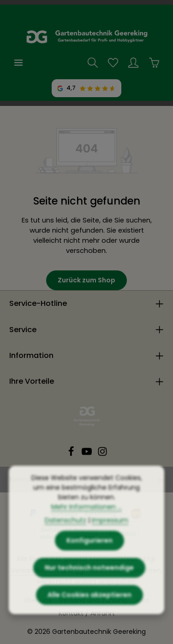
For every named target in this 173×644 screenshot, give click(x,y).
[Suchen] (93, 63)
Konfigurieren (89, 548)
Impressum (110, 528)
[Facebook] (72, 454)
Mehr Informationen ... (86, 515)
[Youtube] (88, 454)
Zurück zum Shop (86, 280)
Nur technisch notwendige (89, 575)
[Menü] (18, 63)
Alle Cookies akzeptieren (89, 603)
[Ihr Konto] (133, 63)
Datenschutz (66, 528)
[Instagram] (102, 454)
